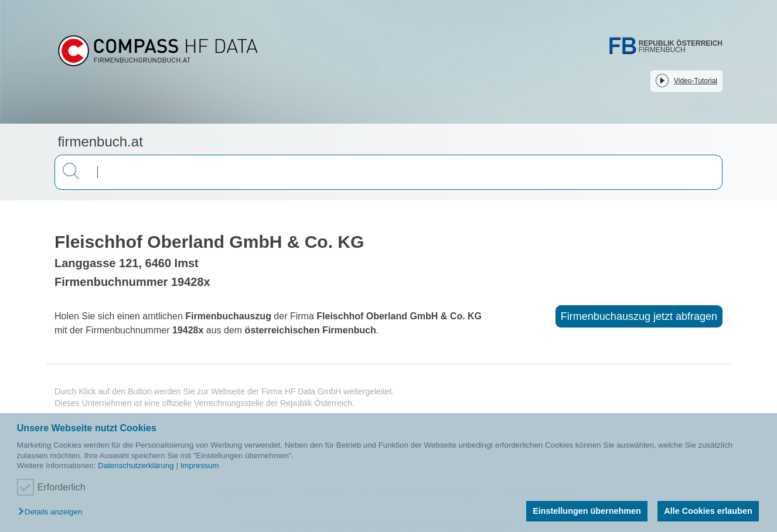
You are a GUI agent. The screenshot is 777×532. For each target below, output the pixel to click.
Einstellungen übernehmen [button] (587, 511)
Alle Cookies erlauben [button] (708, 511)
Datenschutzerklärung (136, 465)
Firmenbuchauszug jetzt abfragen (639, 316)
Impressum (200, 465)
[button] (53, 512)
